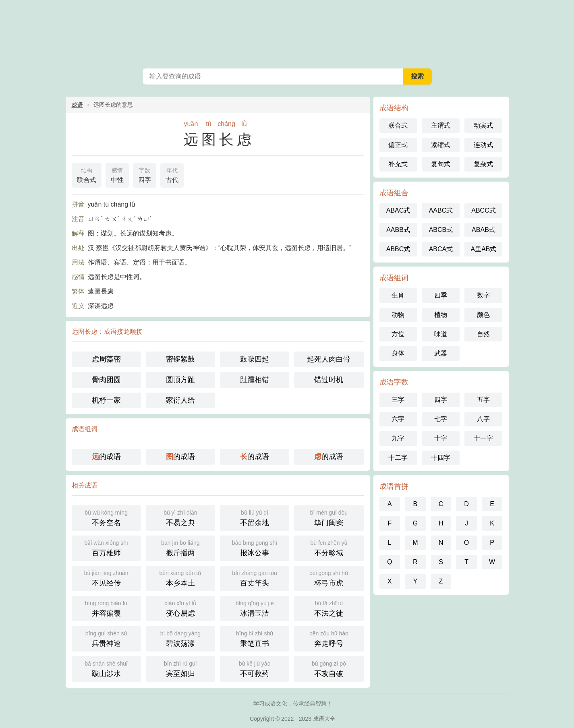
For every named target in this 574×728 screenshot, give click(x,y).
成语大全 (287, 32)
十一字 (483, 438)
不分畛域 (329, 547)
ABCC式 (483, 210)
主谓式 (441, 125)
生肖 (398, 295)
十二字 (398, 458)
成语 (77, 105)
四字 (145, 174)
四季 (441, 295)
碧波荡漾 (180, 638)
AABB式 (398, 230)
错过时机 (329, 380)
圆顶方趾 (180, 380)
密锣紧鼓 (180, 359)
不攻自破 (329, 668)
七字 (441, 419)
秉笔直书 (255, 638)
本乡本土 (180, 578)
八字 (483, 419)
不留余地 (255, 517)
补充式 (398, 164)
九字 (398, 438)
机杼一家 (106, 400)
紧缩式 (441, 145)
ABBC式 (398, 249)
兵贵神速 (106, 638)
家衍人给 (180, 400)
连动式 (483, 145)
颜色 (483, 315)
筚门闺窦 (329, 517)
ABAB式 (484, 230)
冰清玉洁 (255, 608)
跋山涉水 (106, 668)
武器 (441, 353)
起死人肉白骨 (329, 359)
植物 (441, 315)
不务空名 (106, 517)
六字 (398, 419)
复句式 (441, 164)
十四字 (441, 458)
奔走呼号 (329, 638)
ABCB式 (441, 230)
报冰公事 (255, 547)
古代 (172, 174)
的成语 (106, 457)
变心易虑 (180, 608)
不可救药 (255, 668)
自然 (483, 334)
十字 (441, 438)
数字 (483, 295)
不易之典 (180, 517)
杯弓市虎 (329, 578)
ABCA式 (441, 249)
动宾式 (483, 125)
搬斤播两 (180, 547)
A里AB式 (483, 249)
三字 (398, 400)
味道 (441, 334)
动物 (398, 315)
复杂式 (483, 164)
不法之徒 (329, 608)
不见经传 (106, 578)
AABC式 (441, 210)
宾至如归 (180, 668)
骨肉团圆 (106, 380)
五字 (483, 400)
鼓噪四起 (255, 359)
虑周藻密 (106, 359)
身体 (398, 353)
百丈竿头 (255, 578)
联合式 (87, 174)
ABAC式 (398, 210)
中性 (117, 174)
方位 (398, 334)
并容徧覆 (106, 608)
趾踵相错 (255, 380)
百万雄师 (106, 547)
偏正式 (398, 145)
